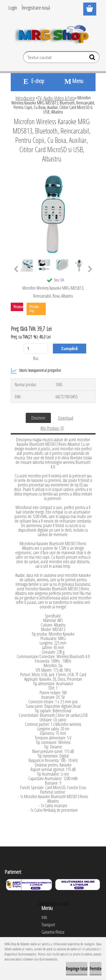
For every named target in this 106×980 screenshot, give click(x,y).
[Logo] (53, 33)
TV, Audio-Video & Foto (56, 98)
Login (13, 8)
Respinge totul (77, 969)
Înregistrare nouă (36, 8)
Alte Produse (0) (52, 428)
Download (66, 418)
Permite (96, 969)
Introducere (25, 98)
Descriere (38, 418)
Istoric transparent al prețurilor (36, 371)
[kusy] (36, 349)
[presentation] (16, 269)
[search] (93, 58)
